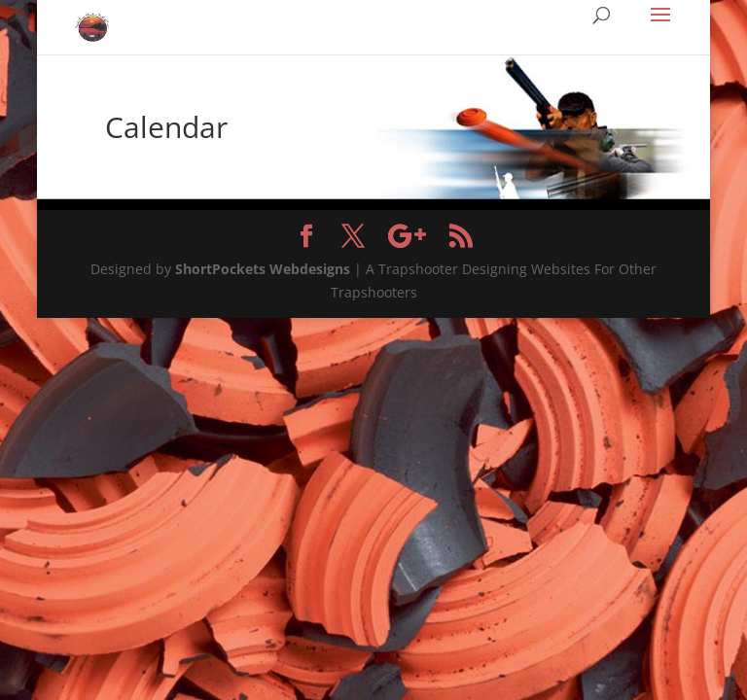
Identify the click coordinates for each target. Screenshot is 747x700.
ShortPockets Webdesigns (263, 269)
